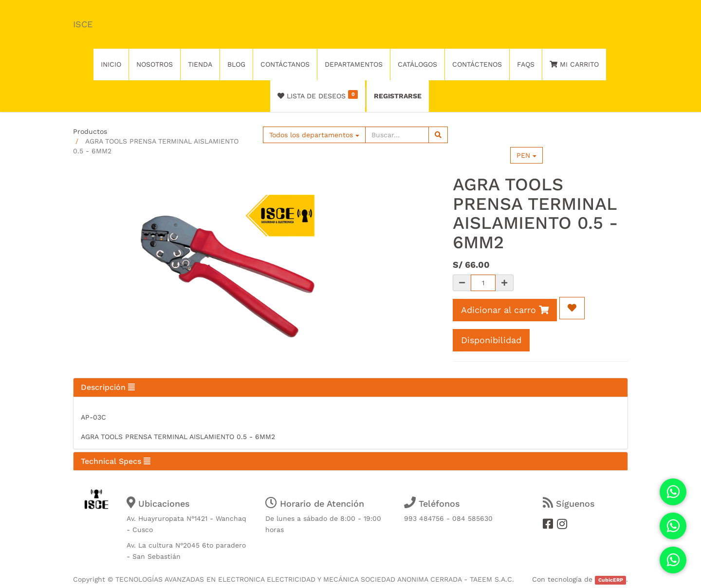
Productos (90, 131)
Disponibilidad (491, 340)
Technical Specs (116, 461)
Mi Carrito (574, 64)
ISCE (83, 24)
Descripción (108, 387)
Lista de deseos (318, 95)
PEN (526, 155)
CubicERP (611, 580)
